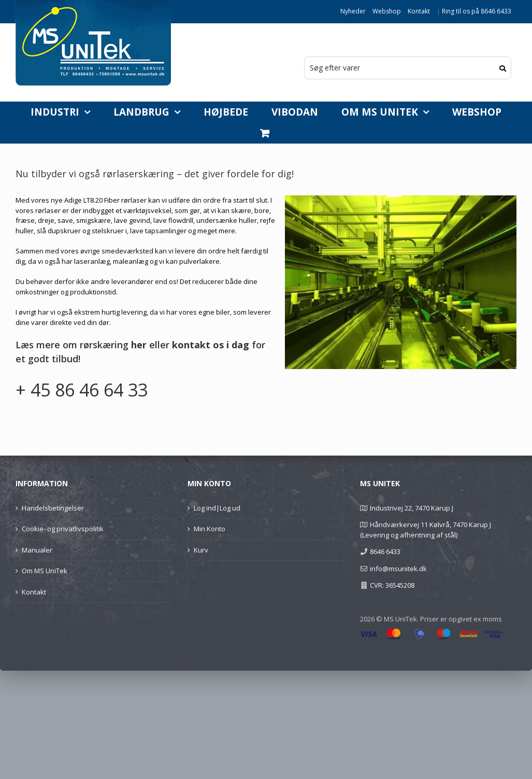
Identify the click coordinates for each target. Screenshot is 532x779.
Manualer (37, 550)
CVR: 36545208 (392, 585)
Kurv (201, 550)
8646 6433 (385, 551)
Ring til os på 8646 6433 (477, 11)
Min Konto (210, 529)
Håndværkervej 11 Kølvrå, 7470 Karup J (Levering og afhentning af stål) (426, 530)
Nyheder (353, 11)
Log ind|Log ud (217, 508)
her (139, 345)
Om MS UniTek (45, 571)
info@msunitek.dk (398, 569)
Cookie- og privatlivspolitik (63, 529)
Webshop (387, 11)
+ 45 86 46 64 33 (82, 390)
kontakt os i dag (211, 345)
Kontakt (419, 11)
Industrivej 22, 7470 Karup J (412, 508)
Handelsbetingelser (53, 508)
